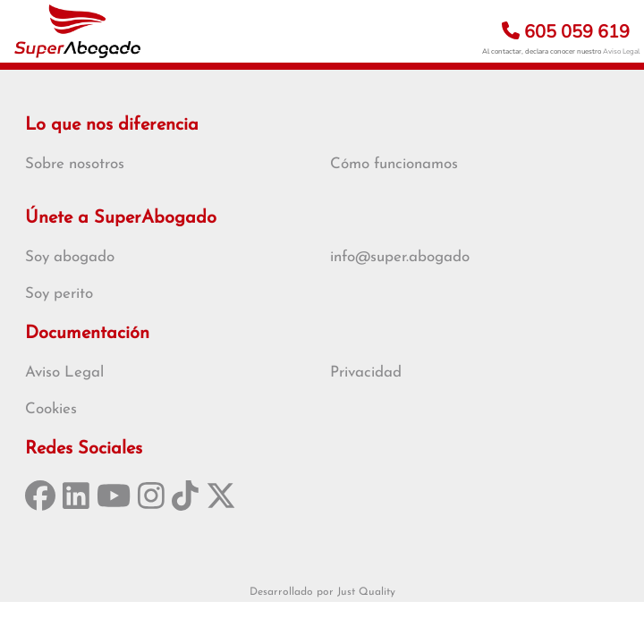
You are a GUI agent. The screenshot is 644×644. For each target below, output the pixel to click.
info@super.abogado (400, 257)
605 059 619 (566, 32)
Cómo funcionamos (394, 164)
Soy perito (59, 294)
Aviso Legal (621, 51)
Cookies (51, 409)
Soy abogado (70, 257)
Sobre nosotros (75, 164)
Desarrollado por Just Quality (322, 592)
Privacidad (366, 373)
